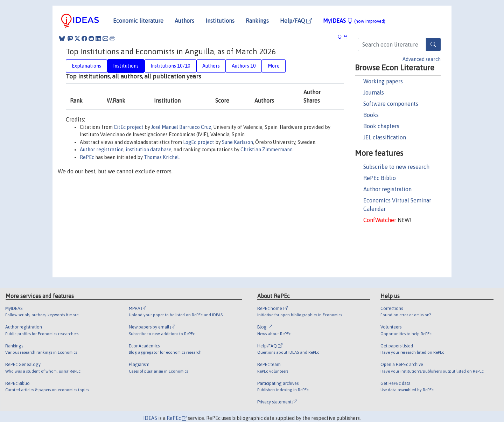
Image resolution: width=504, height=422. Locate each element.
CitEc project (129, 127)
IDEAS (150, 418)
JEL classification (385, 137)
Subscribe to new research (396, 167)
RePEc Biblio (380, 178)
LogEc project (199, 142)
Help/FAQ (296, 21)
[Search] (433, 44)
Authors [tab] (211, 66)
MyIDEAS (354, 21)
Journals (374, 92)
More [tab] (274, 66)
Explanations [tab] (86, 66)
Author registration (387, 189)
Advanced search (422, 59)
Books (371, 115)
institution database (149, 150)
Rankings (257, 21)
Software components (391, 104)
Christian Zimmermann (267, 150)
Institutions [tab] (126, 66)
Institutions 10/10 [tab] (170, 66)
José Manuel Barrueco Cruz (181, 127)
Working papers (383, 81)
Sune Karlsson (237, 142)
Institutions (220, 21)
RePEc (87, 157)
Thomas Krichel (161, 157)
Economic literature (138, 21)
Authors (184, 21)
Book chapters (381, 126)
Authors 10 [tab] (244, 66)
